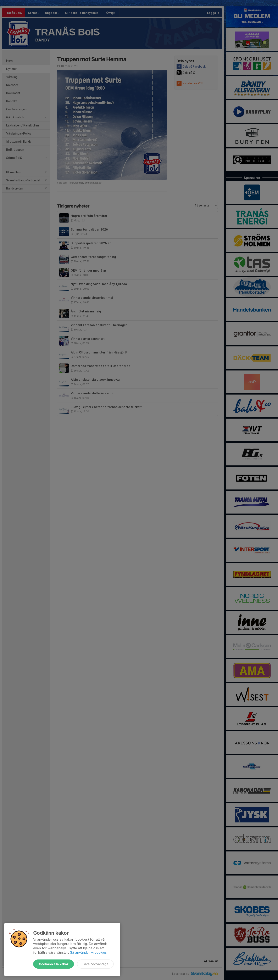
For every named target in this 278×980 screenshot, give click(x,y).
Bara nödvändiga (95, 964)
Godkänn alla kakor (54, 964)
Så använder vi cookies (88, 952)
